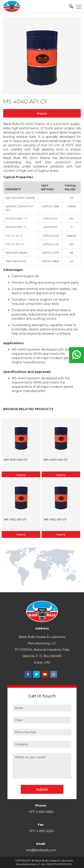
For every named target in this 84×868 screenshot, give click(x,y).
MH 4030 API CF (56, 460)
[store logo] (12, 6)
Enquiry (42, 113)
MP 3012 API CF (15, 519)
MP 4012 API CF (55, 519)
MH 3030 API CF (16, 460)
